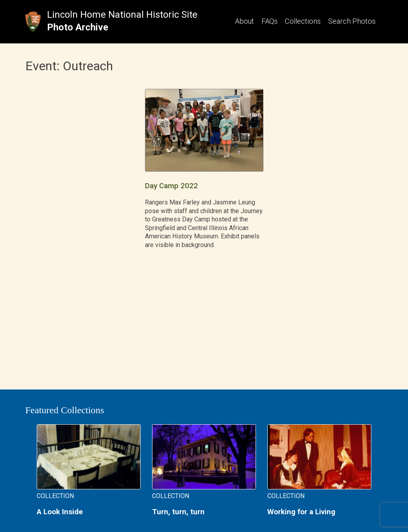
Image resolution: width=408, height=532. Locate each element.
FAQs (270, 21)
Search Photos (352, 21)
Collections (303, 21)
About (244, 21)
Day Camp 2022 (171, 186)
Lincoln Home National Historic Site (122, 15)
